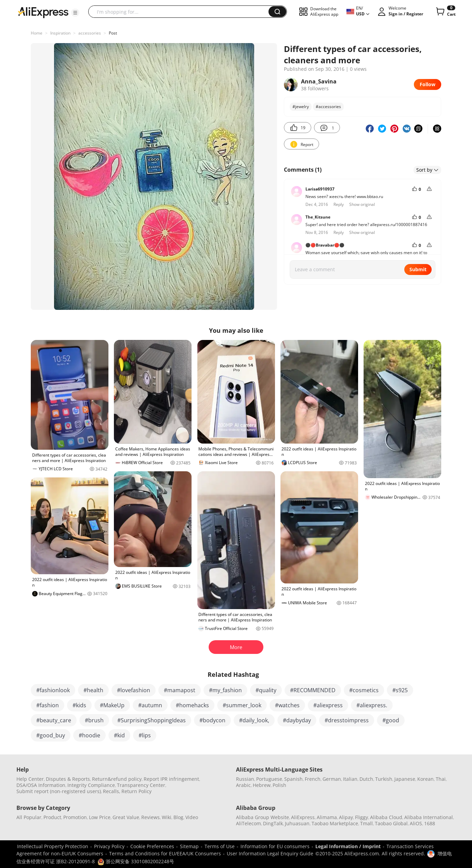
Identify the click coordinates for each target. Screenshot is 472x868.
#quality (266, 690)
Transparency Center (141, 785)
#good (391, 720)
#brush (94, 720)
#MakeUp (112, 705)
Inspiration (60, 33)
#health (93, 690)
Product (52, 817)
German (332, 779)
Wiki (167, 817)
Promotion (75, 817)
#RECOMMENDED (313, 690)
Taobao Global (391, 823)
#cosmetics (364, 690)
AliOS (416, 823)
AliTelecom (248, 823)
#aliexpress (328, 705)
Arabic (243, 785)
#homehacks (192, 705)
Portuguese (269, 779)
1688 (430, 823)
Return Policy (136, 791)
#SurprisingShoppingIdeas (152, 720)
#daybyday (297, 720)
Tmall (366, 823)
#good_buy (51, 735)
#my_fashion (225, 690)
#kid (119, 735)
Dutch (366, 779)
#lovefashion (134, 690)
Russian (245, 779)
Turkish (384, 779)
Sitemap (189, 846)
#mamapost (180, 690)
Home (37, 33)
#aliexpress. (372, 705)
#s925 (400, 690)
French (313, 779)
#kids (79, 705)
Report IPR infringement (171, 779)
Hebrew (262, 785)
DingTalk (273, 823)
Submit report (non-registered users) (59, 791)
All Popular (29, 817)
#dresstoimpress (347, 720)
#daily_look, (254, 720)
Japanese (405, 779)
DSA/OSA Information (41, 785)
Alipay (346, 817)
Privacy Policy (109, 846)
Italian (350, 779)
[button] (75, 13)
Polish (279, 785)
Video (192, 817)
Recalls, (112, 791)
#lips (145, 735)
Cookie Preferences (152, 846)
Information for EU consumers (275, 846)
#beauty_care (54, 720)
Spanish (293, 779)
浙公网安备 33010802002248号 (136, 861)
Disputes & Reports (68, 779)
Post (113, 33)
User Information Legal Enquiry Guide (270, 853)
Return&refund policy (117, 779)
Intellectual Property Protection (53, 846)
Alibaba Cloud (386, 817)
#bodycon (212, 720)
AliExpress (303, 817)
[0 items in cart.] (445, 12)
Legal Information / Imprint (348, 846)
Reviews (150, 817)
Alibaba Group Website (263, 817)
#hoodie (89, 735)
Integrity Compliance (91, 785)
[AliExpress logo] (43, 12)
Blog (178, 817)
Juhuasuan (297, 823)
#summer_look (242, 705)
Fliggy (362, 817)
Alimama (327, 817)
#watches (287, 705)
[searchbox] (181, 12)
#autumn (150, 705)
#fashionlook (53, 690)
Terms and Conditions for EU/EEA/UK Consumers (165, 853)
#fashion (48, 705)
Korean (425, 779)
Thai (441, 779)
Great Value (126, 817)
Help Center (30, 779)
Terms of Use (220, 846)
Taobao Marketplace (335, 823)
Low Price (100, 817)
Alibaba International (429, 817)
